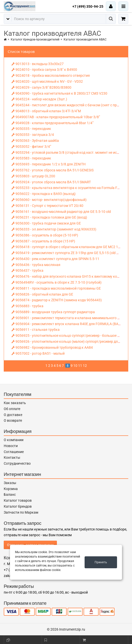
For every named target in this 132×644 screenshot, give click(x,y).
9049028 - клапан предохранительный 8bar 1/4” (53, 123)
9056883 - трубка (27, 306)
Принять (101, 562)
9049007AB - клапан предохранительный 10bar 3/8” (56, 117)
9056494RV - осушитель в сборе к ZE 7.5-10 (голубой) (57, 282)
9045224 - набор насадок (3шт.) (39, 99)
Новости (11, 446)
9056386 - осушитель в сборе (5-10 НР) (45, 235)
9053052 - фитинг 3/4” (31, 147)
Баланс (10, 494)
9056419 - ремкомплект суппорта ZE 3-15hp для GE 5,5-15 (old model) (69, 253)
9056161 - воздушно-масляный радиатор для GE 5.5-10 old (61, 212)
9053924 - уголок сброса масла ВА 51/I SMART (51, 182)
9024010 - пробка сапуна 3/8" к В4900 (44, 70)
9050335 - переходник (31, 129)
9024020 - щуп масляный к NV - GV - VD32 (47, 81)
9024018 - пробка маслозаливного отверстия (51, 76)
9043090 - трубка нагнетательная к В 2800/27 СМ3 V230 (59, 93)
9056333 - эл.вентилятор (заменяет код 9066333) (54, 229)
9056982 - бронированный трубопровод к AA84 (52, 347)
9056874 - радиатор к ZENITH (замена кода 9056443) (57, 300)
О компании (14, 440)
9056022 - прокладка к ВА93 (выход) (44, 194)
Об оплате (12, 409)
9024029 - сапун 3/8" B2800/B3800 (41, 87)
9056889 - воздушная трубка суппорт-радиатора (53, 312)
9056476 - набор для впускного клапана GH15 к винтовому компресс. (71, 276)
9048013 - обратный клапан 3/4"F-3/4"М (46, 111)
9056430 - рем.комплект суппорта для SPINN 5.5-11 (55, 259)
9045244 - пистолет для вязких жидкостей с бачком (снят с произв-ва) (71, 105)
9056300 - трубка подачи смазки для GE (46, 223)
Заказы (10, 483)
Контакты (12, 457)
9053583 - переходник (31, 158)
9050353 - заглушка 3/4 (33, 135)
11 (80, 366)
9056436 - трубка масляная (36, 265)
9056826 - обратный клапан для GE (42, 294)
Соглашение (14, 452)
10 (75, 366)
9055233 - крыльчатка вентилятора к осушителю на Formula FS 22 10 (70, 188)
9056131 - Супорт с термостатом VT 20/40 (47, 206)
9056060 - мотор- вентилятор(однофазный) (49, 200)
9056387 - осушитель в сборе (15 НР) (43, 241)
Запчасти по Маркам (21, 512)
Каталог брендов (18, 506)
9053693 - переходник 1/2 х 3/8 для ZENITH (49, 164)
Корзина (11, 489)
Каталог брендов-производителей (35, 39)
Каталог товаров (18, 500)
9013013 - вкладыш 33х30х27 (38, 64)
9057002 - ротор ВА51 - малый (38, 353)
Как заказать (15, 403)
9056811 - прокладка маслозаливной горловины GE (56, 288)
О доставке (13, 415)
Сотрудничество (17, 463)
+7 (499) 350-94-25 (88, 6)
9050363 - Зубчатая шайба (35, 141)
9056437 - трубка (27, 270)
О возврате (13, 420)
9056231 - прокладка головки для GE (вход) (49, 217)
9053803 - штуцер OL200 (33, 176)
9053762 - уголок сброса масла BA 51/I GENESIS (53, 170)
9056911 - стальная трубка (36, 330)
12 (85, 366)
